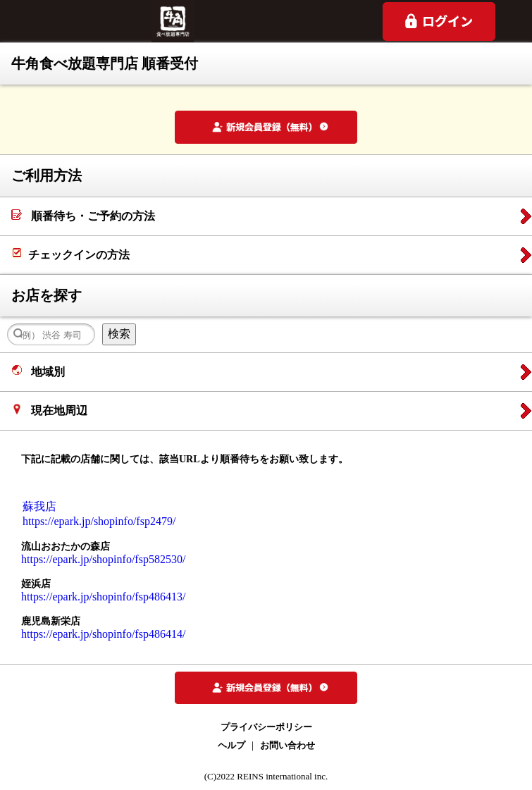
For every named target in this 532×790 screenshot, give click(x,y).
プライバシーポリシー (266, 727)
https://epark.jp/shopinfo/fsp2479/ (99, 521)
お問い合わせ (287, 745)
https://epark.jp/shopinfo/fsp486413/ (103, 597)
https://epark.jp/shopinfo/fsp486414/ (103, 634)
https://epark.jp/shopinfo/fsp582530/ (103, 559)
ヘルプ (231, 745)
